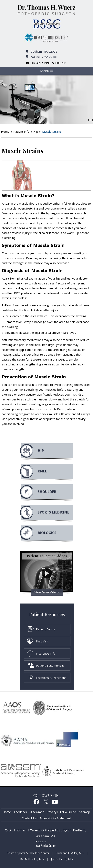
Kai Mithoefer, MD (32, 859)
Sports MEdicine (53, 512)
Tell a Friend (68, 812)
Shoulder (47, 492)
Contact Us (29, 818)
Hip (36, 131)
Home (5, 131)
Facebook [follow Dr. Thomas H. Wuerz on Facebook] (36, 801)
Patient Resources (47, 614)
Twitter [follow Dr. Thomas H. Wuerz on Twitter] (46, 801)
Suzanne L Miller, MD (70, 853)
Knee (42, 471)
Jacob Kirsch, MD (62, 859)
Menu (47, 71)
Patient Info (21, 131)
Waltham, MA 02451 (44, 57)
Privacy (52, 812)
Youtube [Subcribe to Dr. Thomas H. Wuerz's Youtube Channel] (55, 801)
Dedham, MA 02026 (44, 51)
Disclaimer (37, 812)
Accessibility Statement (55, 818)
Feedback (20, 812)
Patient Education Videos (47, 556)
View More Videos (47, 592)
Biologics (47, 533)
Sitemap (85, 812)
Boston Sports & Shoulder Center (28, 853)
